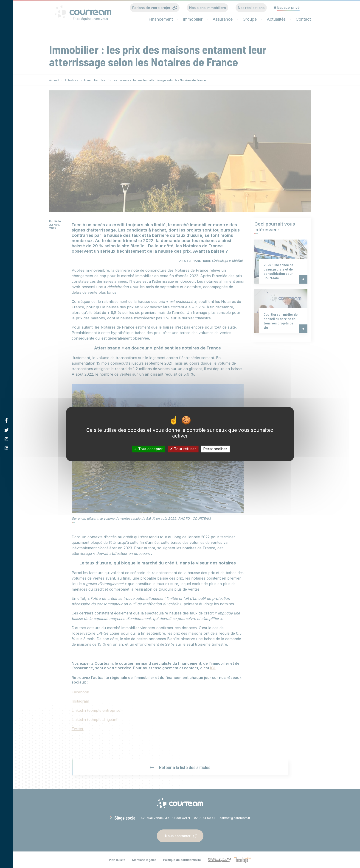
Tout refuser (183, 449)
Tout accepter (148, 449)
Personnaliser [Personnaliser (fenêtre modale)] (215, 449)
